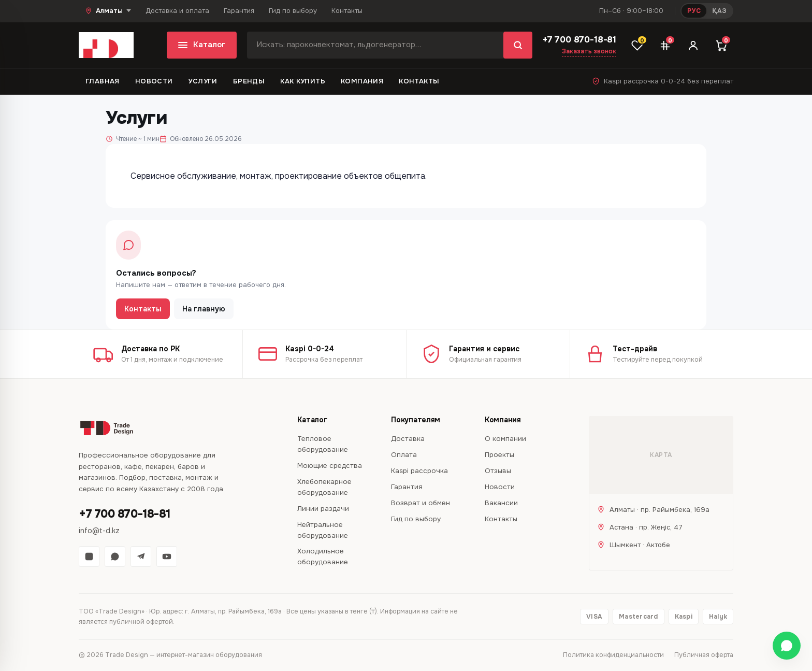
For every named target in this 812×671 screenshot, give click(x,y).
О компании (505, 439)
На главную (204, 309)
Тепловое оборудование (323, 444)
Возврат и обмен (421, 503)
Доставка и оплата (177, 11)
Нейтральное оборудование (323, 530)
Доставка (408, 439)
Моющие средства (330, 466)
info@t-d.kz (99, 531)
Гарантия (239, 11)
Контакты (347, 11)
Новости (154, 81)
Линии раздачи (323, 509)
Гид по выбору (293, 11)
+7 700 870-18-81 (579, 40)
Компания (362, 81)
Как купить (303, 81)
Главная (103, 81)
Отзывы (498, 471)
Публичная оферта (704, 655)
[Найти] (518, 45)
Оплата (404, 455)
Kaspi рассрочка (419, 471)
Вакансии (501, 503)
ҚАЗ (719, 11)
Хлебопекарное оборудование (324, 487)
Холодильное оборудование (323, 556)
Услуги (202, 81)
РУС (694, 11)
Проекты (499, 455)
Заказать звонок (589, 51)
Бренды (249, 81)
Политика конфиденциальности (613, 655)
